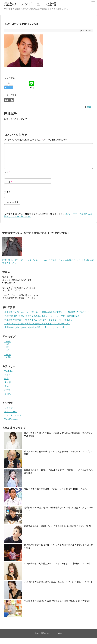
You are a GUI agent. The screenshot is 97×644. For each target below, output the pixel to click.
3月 (8, 344)
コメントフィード (13, 415)
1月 (8, 350)
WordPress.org (11, 419)
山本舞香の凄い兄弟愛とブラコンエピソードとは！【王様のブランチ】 (57, 564)
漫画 (7, 386)
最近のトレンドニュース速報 (30, 4)
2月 (8, 347)
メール (8, 182)
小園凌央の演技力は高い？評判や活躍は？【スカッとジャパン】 (35, 327)
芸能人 (8, 394)
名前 (7, 172)
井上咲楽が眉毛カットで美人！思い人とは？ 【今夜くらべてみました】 (39, 320)
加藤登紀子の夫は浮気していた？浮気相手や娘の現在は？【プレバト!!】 (58, 526)
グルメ (8, 375)
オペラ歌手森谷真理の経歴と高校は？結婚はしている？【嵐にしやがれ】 (58, 582)
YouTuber (9, 371)
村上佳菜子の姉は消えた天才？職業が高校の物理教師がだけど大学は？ (57, 601)
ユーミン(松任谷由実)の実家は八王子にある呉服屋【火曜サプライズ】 (37, 324)
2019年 (8, 357)
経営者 (8, 390)
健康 (7, 379)
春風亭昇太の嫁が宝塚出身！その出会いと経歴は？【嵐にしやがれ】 (56, 489)
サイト (7, 192)
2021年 (8, 342)
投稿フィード (11, 412)
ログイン (9, 408)
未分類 (8, 382)
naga (89, 107)
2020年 (8, 355)
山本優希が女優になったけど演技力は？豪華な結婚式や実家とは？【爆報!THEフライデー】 (47, 312)
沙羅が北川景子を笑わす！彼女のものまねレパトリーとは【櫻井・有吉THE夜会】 (43, 316)
